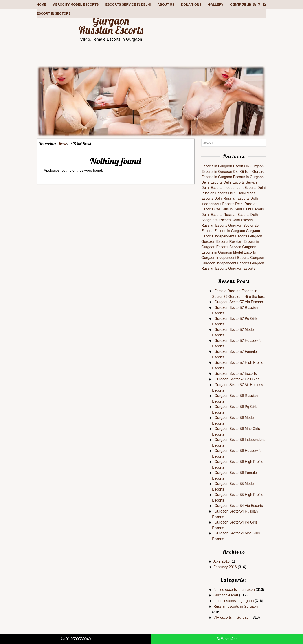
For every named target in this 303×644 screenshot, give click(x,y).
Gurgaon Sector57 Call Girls (237, 379)
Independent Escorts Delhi (245, 188)
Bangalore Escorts (216, 220)
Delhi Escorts (212, 182)
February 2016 (225, 567)
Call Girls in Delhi (228, 209)
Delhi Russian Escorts (232, 198)
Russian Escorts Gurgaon (222, 225)
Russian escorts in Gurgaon (236, 606)
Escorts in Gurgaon (217, 166)
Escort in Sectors (54, 13)
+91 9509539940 (76, 639)
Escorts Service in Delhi (128, 4)
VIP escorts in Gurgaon (232, 617)
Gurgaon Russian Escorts (111, 25)
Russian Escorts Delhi (219, 193)
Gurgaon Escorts (215, 242)
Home (41, 4)
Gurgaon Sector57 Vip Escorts (239, 302)
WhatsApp (227, 639)
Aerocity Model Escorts (76, 4)
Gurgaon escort (226, 595)
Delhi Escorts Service (241, 182)
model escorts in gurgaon (234, 601)
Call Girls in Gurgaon (250, 172)
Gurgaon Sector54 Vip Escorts (239, 506)
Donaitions (191, 4)
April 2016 (222, 561)
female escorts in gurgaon (234, 590)
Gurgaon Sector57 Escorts (236, 373)
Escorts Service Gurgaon (236, 247)
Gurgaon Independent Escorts (225, 263)
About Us (166, 4)
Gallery (216, 4)
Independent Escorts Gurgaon (238, 236)
